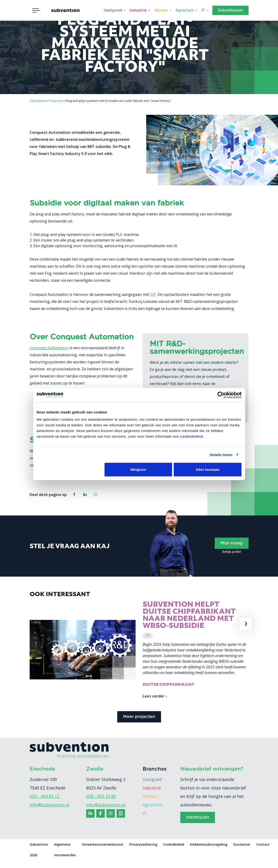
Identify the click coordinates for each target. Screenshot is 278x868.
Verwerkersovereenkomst (103, 852)
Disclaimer (242, 852)
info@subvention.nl (49, 813)
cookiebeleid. (192, 436)
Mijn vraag (232, 543)
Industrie (138, 10)
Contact (263, 852)
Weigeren (138, 470)
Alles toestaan (208, 470)
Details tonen (221, 454)
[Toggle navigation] (36, 10)
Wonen (161, 10)
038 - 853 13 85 (101, 804)
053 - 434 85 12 (44, 804)
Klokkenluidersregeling (209, 852)
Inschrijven (198, 825)
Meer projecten (139, 725)
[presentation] (246, 624)
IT (203, 10)
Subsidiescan (230, 10)
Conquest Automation (49, 348)
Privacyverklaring (143, 852)
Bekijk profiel (232, 552)
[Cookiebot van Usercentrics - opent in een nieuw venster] (221, 395)
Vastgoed (113, 10)
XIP (153, 294)
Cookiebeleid (174, 852)
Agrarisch (185, 10)
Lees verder (155, 698)
